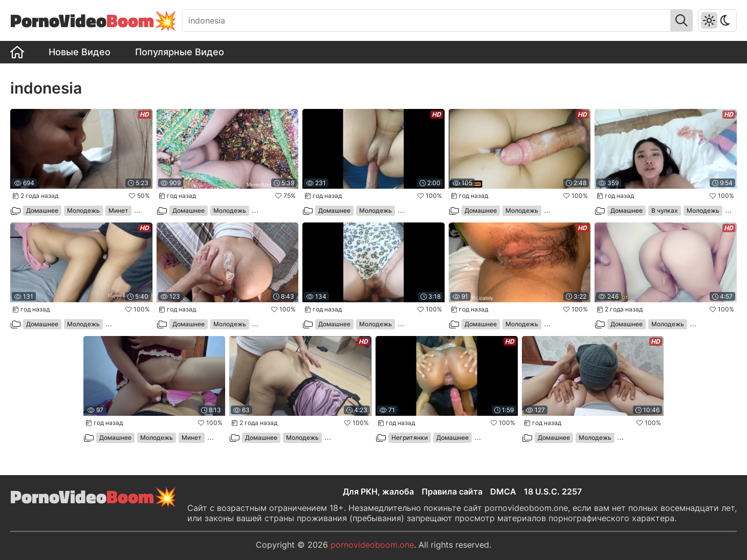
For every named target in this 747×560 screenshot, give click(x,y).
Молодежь (83, 210)
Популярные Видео (180, 52)
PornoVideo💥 (94, 20)
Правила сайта (452, 491)
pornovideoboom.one (372, 545)
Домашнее (42, 210)
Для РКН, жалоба (378, 491)
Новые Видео (80, 52)
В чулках (665, 210)
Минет (118, 210)
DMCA (503, 491)
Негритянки (410, 438)
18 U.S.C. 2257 (553, 491)
